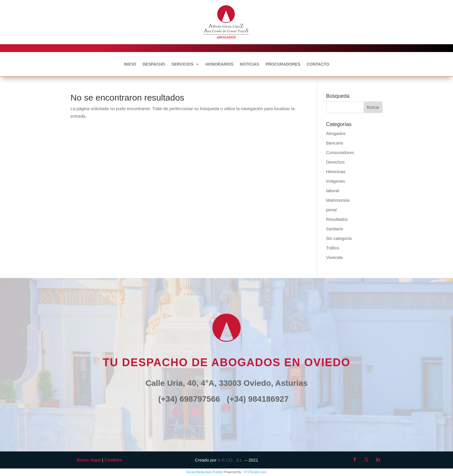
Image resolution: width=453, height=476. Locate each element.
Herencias (336, 172)
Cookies (113, 460)
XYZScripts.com (255, 472)
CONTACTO (318, 64)
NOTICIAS (249, 64)
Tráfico (333, 248)
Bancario (335, 143)
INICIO (130, 64)
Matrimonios (338, 200)
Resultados (337, 219)
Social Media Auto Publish (205, 472)
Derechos (335, 162)
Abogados (336, 133)
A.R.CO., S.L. (231, 460)
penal (332, 210)
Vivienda (334, 257)
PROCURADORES (283, 64)
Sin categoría (339, 238)
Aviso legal (89, 460)
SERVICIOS (183, 64)
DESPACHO (154, 64)
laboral (333, 191)
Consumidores (340, 152)
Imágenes (336, 181)
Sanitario (335, 229)
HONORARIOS (220, 64)
